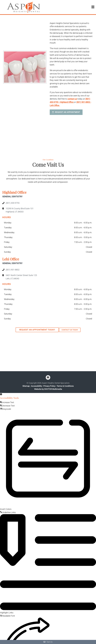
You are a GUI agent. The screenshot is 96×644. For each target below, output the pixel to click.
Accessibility (36, 386)
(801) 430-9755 (13, 203)
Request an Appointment (66, 112)
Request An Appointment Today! (37, 330)
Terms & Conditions (65, 386)
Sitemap (26, 386)
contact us (72, 99)
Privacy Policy (49, 386)
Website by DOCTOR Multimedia (48, 389)
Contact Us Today (70, 330)
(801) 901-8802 (13, 270)
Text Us (48, 642)
